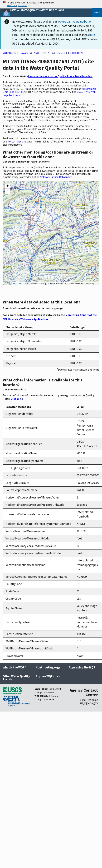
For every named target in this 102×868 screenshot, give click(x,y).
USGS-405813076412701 (71, 53)
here (92, 35)
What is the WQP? (14, 667)
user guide (17, 399)
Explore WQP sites (48, 676)
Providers (25, 53)
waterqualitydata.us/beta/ (74, 22)
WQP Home (10, 53)
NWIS (37, 53)
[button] (7, 186)
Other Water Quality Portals (16, 678)
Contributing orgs (48, 667)
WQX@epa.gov (89, 703)
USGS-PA (48, 53)
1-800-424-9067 (89, 700)
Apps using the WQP (82, 667)
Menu (97, 12)
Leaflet (18, 284)
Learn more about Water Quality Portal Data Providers (60, 76)
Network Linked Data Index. (56, 177)
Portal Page (14, 141)
